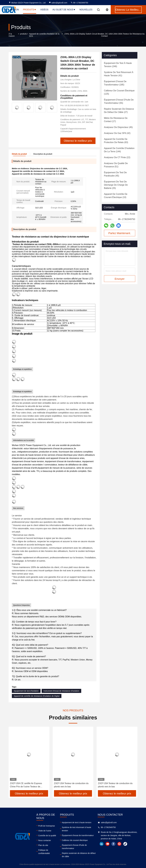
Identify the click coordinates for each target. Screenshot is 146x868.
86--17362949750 (79, 3)
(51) (116, 165)
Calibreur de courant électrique (75, 840)
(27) (119, 111)
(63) (116, 141)
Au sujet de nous (64, 10)
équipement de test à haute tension (77, 822)
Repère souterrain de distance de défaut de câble (79, 855)
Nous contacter (45, 840)
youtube (107, 844)
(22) (117, 157)
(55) (119, 101)
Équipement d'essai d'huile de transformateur (74, 847)
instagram (119, 844)
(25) (116, 185)
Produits (30, 10)
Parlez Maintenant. (120, 233)
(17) (116, 120)
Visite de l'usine (45, 831)
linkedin (102, 844)
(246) (118, 65)
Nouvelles (86, 10)
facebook (113, 844)
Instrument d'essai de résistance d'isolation (61, 691)
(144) (119, 150)
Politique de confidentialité (44, 852)
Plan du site (43, 845)
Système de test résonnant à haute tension (76, 829)
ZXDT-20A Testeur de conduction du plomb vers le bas (71, 785)
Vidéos (44, 10)
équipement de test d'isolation (26, 691)
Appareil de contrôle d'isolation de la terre (44, 35)
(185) (115, 83)
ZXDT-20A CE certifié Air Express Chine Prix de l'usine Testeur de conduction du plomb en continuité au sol (28, 785)
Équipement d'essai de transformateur (78, 835)
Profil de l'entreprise (47, 826)
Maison (15, 10)
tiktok (125, 844)
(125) (119, 92)
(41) (119, 74)
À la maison (12, 35)
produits (23, 34)
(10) (116, 196)
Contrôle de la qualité (47, 836)
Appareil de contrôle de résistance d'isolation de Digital (37, 696)
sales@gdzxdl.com (58, 3)
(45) (118, 127)
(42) (117, 133)
